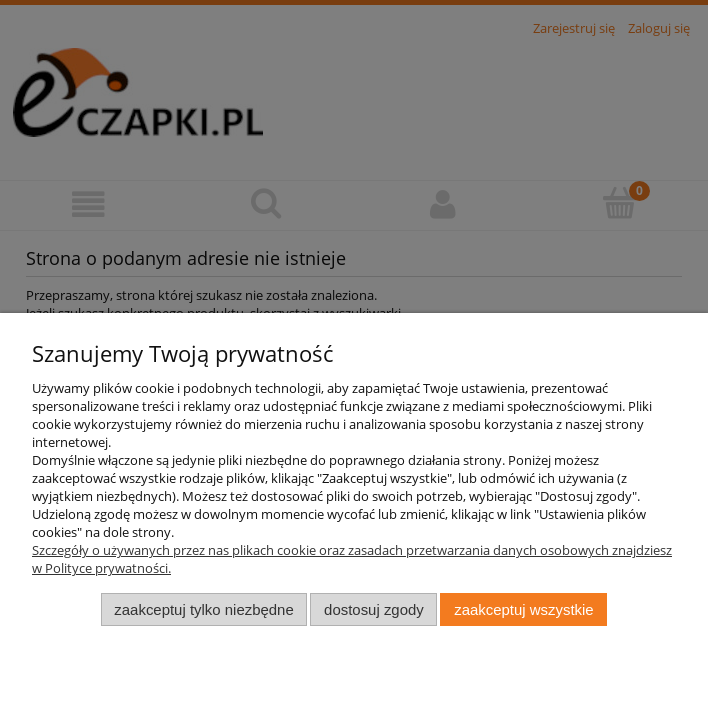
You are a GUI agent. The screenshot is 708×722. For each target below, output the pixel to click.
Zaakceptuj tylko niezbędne (203, 609)
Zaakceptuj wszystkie (523, 609)
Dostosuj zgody (374, 609)
